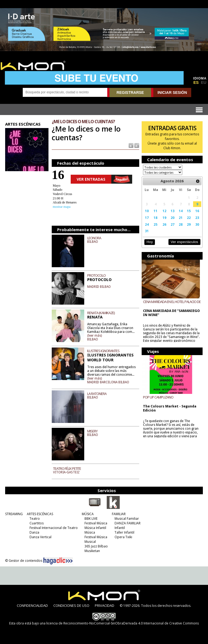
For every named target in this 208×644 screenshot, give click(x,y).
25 (155, 224)
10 (147, 211)
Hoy (150, 242)
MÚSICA (88, 514)
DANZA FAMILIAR (128, 523)
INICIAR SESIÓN (172, 93)
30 (197, 224)
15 (189, 211)
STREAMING (14, 514)
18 (155, 218)
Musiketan (92, 551)
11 (155, 211)
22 (189, 218)
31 (147, 231)
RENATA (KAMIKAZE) (101, 313)
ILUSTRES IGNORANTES (103, 351)
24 (147, 224)
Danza (34, 532)
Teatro (35, 519)
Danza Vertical (40, 537)
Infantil (120, 528)
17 (147, 218)
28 (181, 224)
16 (197, 211)
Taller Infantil (124, 532)
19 (164, 218)
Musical (90, 542)
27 (173, 224)
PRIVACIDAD (105, 605)
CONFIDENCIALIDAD (32, 605)
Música (90, 532)
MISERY (92, 431)
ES (196, 82)
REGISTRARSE (130, 93)
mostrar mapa (62, 207)
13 (173, 211)
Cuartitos (37, 523)
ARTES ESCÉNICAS (40, 514)
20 (173, 218)
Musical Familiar (127, 519)
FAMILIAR (119, 514)
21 (181, 218)
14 (181, 211)
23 (197, 218)
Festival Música (96, 523)
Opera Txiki (123, 537)
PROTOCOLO (96, 275)
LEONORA (94, 238)
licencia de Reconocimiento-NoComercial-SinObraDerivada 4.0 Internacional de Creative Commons (123, 623)
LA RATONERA (97, 394)
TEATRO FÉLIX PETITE (67, 468)
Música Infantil (95, 528)
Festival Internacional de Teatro (54, 528)
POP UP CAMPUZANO (158, 397)
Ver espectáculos (184, 242)
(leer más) (95, 336)
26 (164, 224)
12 (164, 211)
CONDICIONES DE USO (71, 605)
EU (204, 82)
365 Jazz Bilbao (96, 546)
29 (189, 224)
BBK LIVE (91, 519)
